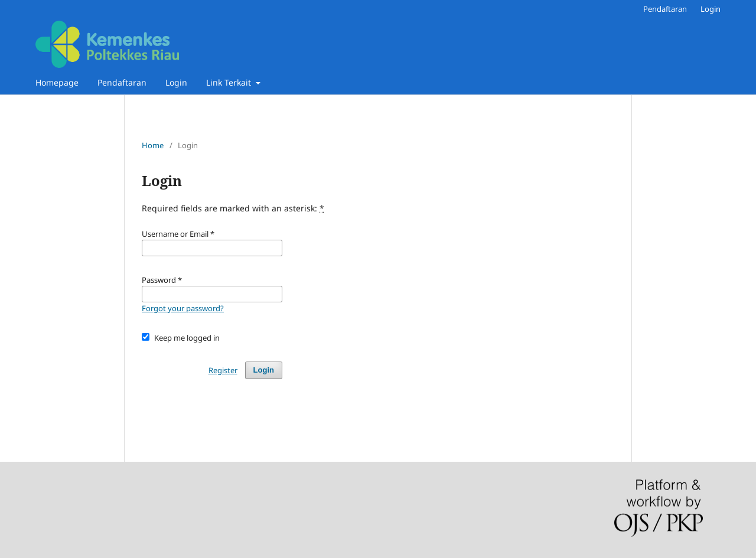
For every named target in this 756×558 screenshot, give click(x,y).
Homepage (57, 82)
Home (153, 145)
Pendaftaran (122, 82)
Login (176, 82)
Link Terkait (230, 82)
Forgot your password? (183, 308)
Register (223, 370)
